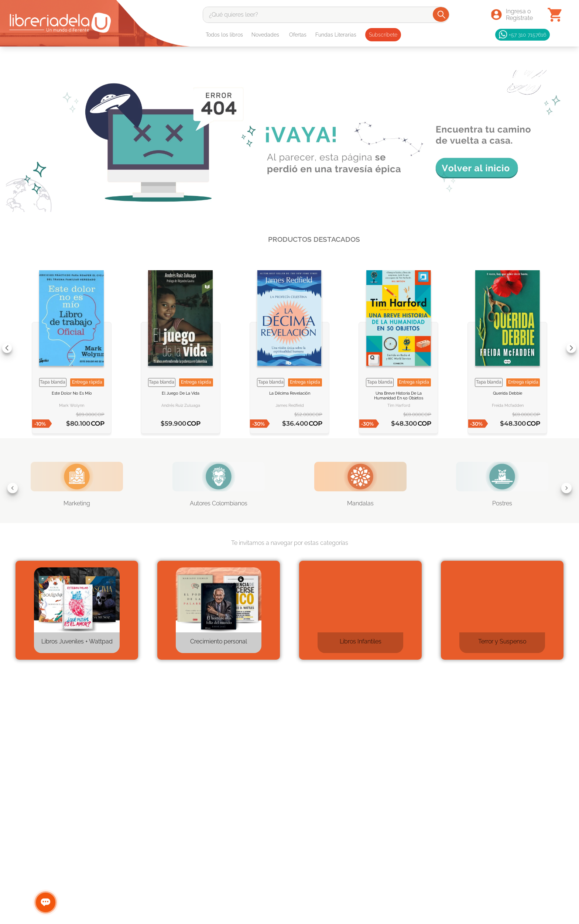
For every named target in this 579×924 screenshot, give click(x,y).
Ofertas (298, 35)
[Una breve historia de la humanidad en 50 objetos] (398, 348)
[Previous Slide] (7, 348)
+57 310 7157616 (523, 35)
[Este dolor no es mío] (72, 348)
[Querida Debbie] (507, 348)
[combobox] (326, 15)
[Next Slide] (571, 348)
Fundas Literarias (336, 35)
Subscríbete (383, 35)
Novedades (265, 35)
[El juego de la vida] (181, 348)
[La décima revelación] (289, 348)
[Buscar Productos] (441, 14)
